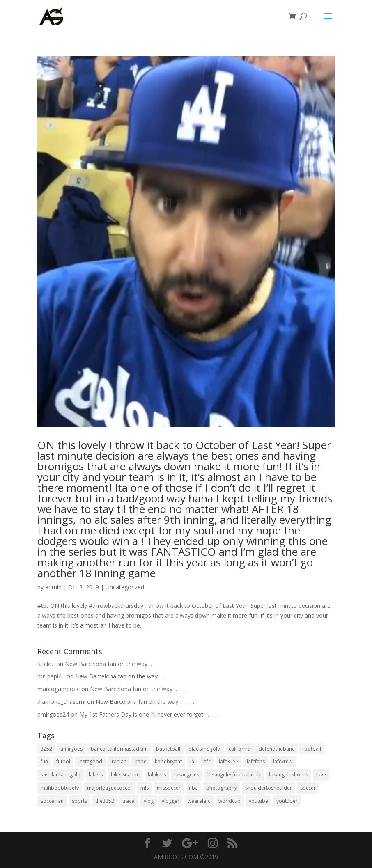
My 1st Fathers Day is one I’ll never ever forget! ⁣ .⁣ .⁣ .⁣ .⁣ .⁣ (150, 714)
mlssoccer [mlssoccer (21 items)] (169, 788)
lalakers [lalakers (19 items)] (157, 775)
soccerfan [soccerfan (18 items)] (52, 801)
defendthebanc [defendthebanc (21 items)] (277, 749)
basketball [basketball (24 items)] (168, 749)
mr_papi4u (51, 676)
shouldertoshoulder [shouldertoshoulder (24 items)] (269, 788)
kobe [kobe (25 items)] (141, 762)
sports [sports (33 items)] (79, 801)
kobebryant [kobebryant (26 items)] (168, 762)
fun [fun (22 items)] (44, 762)
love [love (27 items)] (321, 775)
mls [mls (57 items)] (145, 788)
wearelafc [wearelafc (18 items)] (199, 801)
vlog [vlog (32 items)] (149, 801)
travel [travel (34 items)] (129, 801)
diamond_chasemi (61, 702)
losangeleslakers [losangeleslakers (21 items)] (288, 775)
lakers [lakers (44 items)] (96, 775)
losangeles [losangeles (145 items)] (187, 775)
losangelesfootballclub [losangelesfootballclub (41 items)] (234, 775)
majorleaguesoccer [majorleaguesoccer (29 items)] (110, 788)
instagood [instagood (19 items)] (90, 762)
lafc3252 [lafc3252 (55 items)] (229, 762)
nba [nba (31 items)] (193, 788)
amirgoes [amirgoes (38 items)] (71, 749)
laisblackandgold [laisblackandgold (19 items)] (61, 775)
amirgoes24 (53, 714)
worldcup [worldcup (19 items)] (230, 801)
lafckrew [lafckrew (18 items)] (283, 762)
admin (53, 587)
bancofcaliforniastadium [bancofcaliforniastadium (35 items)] (119, 749)
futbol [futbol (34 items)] (63, 762)
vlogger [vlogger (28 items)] (171, 801)
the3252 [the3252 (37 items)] (105, 801)
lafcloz (46, 664)
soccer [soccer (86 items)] (308, 788)
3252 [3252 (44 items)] (46, 749)
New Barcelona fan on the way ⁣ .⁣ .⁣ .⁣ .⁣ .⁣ (114, 664)
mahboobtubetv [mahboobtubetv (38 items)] (60, 788)
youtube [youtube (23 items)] (258, 801)
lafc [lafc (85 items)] (207, 762)
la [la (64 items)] (192, 762)
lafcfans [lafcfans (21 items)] (256, 762)
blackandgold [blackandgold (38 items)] (204, 749)
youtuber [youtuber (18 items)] (287, 801)
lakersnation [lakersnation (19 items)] (125, 775)
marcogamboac (59, 689)
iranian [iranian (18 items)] (118, 762)
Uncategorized (125, 587)
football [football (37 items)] (312, 749)
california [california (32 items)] (240, 749)
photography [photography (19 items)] (222, 788)
